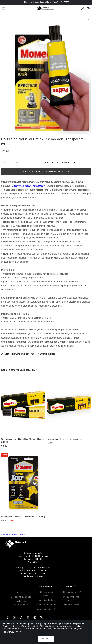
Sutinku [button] (46, 639)
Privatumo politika (71, 605)
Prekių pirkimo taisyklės (71, 592)
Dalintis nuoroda (46, 354)
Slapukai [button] (19, 632)
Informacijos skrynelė (46, 609)
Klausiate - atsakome (46, 605)
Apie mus (21, 592)
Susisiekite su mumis (21, 597)
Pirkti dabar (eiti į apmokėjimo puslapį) (46, 171)
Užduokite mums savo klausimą (18, 354)
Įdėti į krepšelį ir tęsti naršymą (57, 162)
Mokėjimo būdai (46, 600)
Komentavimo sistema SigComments (13, 534)
